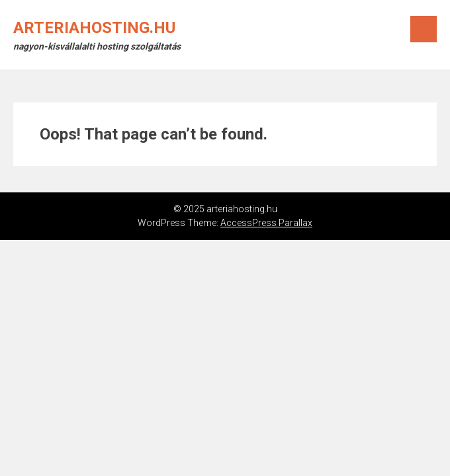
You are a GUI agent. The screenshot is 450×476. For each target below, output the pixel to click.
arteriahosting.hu (94, 28)
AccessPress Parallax (266, 223)
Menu (424, 29)
